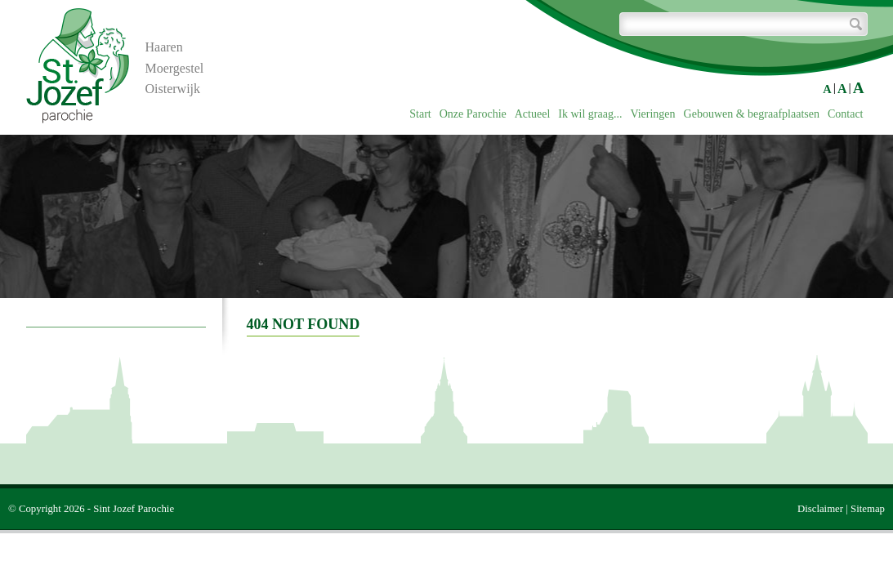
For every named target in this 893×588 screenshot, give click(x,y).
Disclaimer (820, 509)
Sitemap (868, 509)
